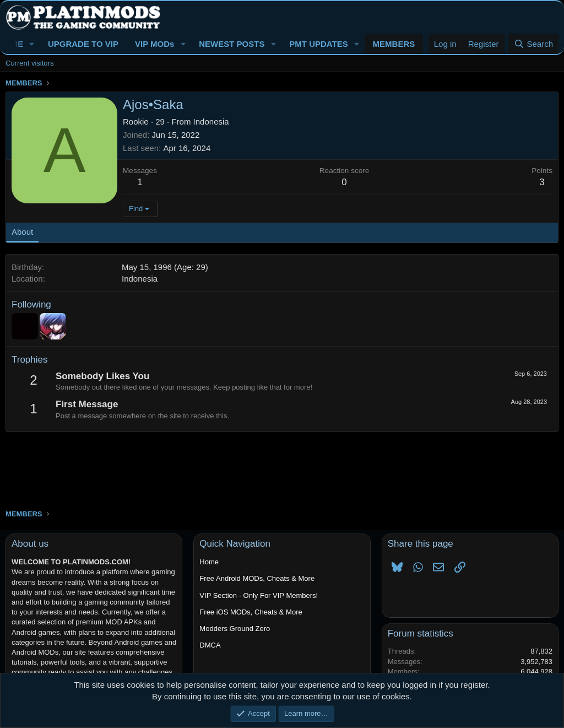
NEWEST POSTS (232, 44)
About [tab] (22, 232)
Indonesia (211, 122)
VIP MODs (154, 44)
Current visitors (29, 63)
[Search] (533, 44)
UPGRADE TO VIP (83, 44)
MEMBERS (394, 44)
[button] (32, 44)
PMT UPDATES (318, 44)
